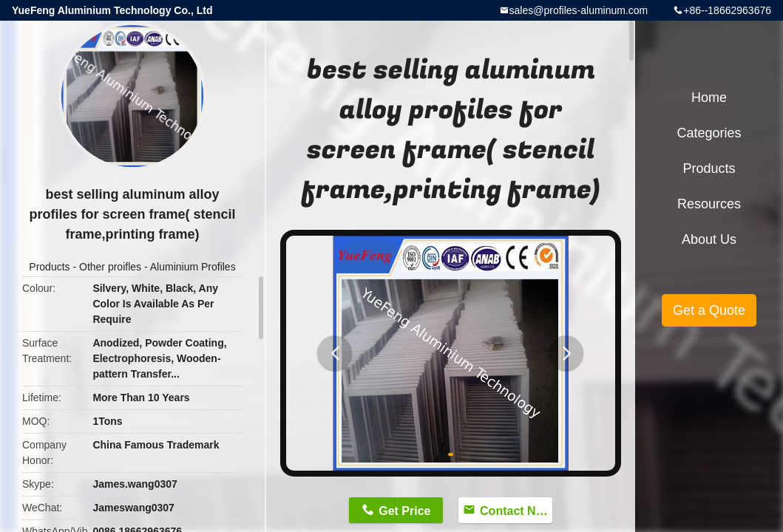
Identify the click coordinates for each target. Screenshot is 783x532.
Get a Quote (709, 310)
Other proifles (110, 267)
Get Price (404, 511)
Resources (709, 204)
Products (49, 267)
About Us (709, 239)
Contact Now (516, 511)
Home (709, 98)
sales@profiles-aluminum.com (579, 10)
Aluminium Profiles (193, 267)
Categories (709, 133)
